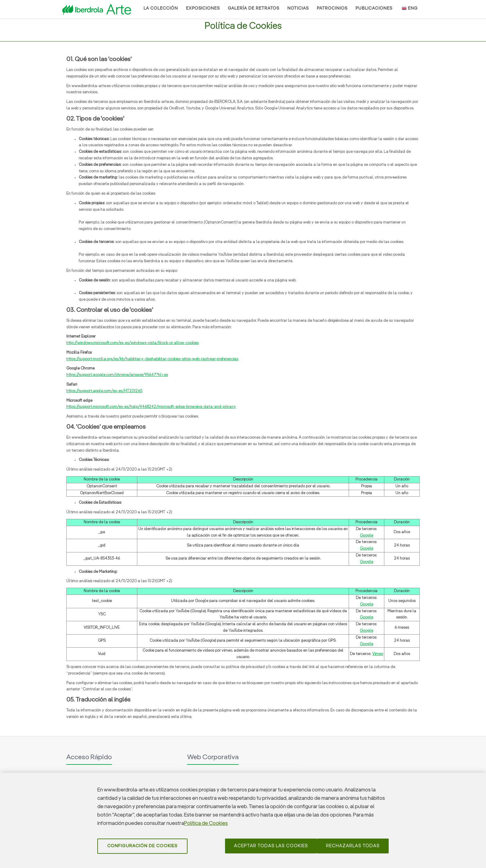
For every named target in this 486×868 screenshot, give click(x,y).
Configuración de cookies (142, 849)
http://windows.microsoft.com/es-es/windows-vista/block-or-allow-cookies (133, 343)
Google (367, 536)
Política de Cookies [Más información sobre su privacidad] (206, 826)
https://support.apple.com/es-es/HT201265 (104, 391)
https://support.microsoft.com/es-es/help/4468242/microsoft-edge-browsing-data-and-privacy (151, 407)
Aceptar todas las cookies (271, 849)
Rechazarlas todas (353, 849)
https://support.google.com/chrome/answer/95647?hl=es (117, 375)
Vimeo (378, 654)
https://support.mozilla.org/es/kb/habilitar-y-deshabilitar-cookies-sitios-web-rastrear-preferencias (152, 359)
